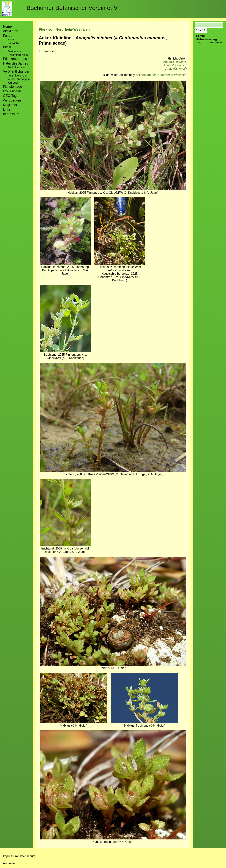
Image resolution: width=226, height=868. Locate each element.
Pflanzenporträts (15, 59)
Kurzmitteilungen (17, 76)
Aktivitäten (11, 31)
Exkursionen (12, 91)
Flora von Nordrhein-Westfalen (64, 29)
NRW (11, 40)
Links (7, 110)
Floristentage (12, 87)
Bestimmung (15, 51)
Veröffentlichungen (19, 79)
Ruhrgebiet (14, 43)
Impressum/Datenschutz (19, 856)
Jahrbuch (13, 83)
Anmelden (10, 863)
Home (7, 26)
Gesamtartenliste (18, 55)
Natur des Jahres (15, 63)
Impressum (11, 114)
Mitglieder (10, 105)
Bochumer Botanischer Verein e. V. (73, 8)
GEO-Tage (11, 96)
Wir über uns (12, 100)
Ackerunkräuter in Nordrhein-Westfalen (161, 75)
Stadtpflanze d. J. (18, 67)
